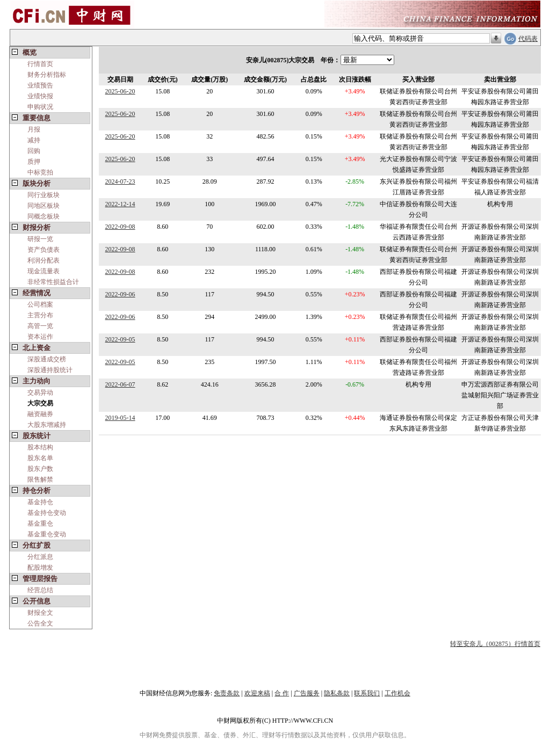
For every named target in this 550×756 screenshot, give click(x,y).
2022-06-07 (120, 384)
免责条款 (227, 693)
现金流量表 (44, 271)
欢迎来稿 (257, 693)
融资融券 (40, 414)
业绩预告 (40, 85)
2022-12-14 (120, 204)
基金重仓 (40, 524)
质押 (34, 162)
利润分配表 (44, 260)
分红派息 (40, 557)
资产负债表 (44, 250)
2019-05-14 (120, 418)
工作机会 (397, 693)
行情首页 (40, 64)
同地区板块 (44, 206)
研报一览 (40, 239)
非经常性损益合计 (53, 282)
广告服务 (307, 693)
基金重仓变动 (47, 534)
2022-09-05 (120, 339)
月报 (34, 129)
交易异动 (40, 392)
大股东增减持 (47, 425)
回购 (34, 151)
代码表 (528, 39)
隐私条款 (337, 693)
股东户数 (40, 469)
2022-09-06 (120, 294)
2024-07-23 (120, 181)
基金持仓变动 (47, 513)
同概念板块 (44, 216)
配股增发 (40, 568)
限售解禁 (40, 479)
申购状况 (40, 107)
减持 (34, 140)
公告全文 (40, 623)
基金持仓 (40, 502)
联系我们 (367, 693)
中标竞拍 (40, 172)
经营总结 (40, 590)
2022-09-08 (120, 227)
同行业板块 (44, 195)
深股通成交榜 (47, 359)
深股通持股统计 (50, 370)
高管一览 (40, 326)
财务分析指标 (47, 75)
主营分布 (40, 315)
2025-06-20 (120, 91)
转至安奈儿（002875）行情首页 (495, 644)
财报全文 (40, 613)
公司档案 (40, 304)
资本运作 (40, 337)
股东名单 (40, 458)
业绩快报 (40, 96)
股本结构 (40, 447)
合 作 (282, 693)
